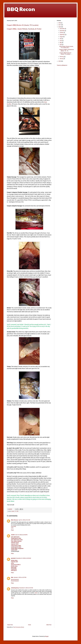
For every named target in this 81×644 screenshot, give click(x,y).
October (62, 33)
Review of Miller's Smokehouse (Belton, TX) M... (67, 50)
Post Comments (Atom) (19, 627)
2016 (60, 27)
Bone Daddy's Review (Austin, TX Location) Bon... (66, 47)
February (62, 57)
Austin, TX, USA (15, 511)
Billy (12, 577)
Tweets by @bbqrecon (62, 65)
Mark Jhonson (15, 520)
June (61, 41)
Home (30, 625)
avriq (12, 528)
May (61, 43)
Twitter (39, 29)
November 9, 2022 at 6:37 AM (26, 588)
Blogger (47, 636)
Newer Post (10, 625)
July (61, 39)
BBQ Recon (21, 9)
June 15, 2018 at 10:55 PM (21, 535)
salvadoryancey (15, 588)
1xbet (36, 593)
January (62, 59)
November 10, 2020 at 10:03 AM (23, 558)
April (61, 45)
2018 (60, 23)
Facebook (31, 29)
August (61, 37)
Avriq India (13, 526)
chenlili (13, 535)
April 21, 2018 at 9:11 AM (24, 520)
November (62, 31)
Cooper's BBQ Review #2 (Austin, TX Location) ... (66, 53)
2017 (60, 25)
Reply (12, 530)
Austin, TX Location (31, 25)
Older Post (49, 625)
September (62, 35)
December (62, 29)
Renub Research (15, 580)
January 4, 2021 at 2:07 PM (20, 577)
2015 (60, 61)
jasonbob (13, 558)
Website (25, 29)
